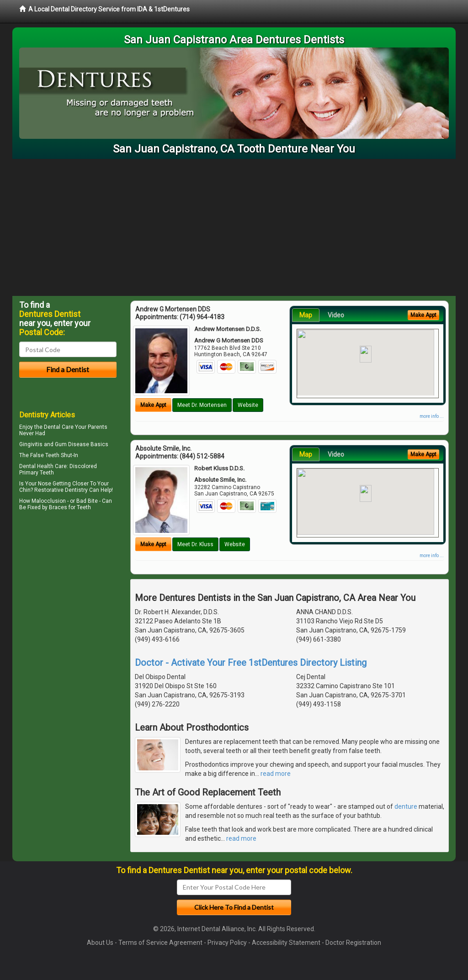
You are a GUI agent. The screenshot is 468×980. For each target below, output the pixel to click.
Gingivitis (31, 444)
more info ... (432, 416)
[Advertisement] (234, 227)
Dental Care (59, 427)
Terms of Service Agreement (160, 943)
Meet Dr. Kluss (195, 544)
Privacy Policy (227, 943)
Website (248, 405)
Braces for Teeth (70, 507)
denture (406, 806)
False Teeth (45, 455)
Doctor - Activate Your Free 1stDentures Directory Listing (251, 663)
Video (336, 315)
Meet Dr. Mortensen (202, 405)
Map (306, 315)
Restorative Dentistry (61, 490)
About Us (100, 943)
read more (276, 774)
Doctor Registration (353, 943)
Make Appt (153, 405)
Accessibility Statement (286, 943)
